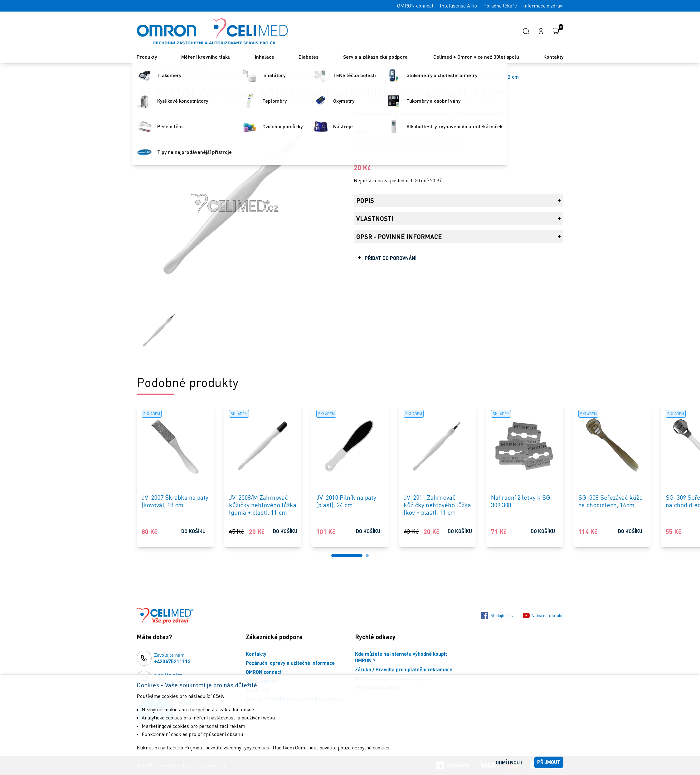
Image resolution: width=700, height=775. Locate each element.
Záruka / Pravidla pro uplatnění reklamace (404, 669)
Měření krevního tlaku (206, 57)
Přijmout (549, 762)
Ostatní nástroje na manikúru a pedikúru (312, 77)
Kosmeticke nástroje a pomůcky (221, 77)
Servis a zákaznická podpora (376, 57)
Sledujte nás (497, 616)
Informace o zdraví (543, 6)
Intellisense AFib (458, 6)
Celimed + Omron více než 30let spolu (476, 57)
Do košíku (193, 531)
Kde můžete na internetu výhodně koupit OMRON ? (401, 657)
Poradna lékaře (500, 6)
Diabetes (309, 57)
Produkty (147, 57)
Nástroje (166, 77)
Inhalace (265, 57)
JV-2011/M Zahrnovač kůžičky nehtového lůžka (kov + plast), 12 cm (442, 77)
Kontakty (553, 57)
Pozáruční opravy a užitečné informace (290, 663)
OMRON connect (415, 6)
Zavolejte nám (172, 658)
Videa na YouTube (543, 616)
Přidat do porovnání (391, 258)
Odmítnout (509, 762)
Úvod (142, 77)
